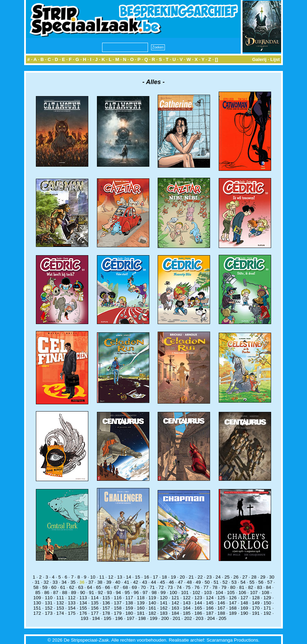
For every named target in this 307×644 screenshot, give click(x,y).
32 (46, 582)
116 (118, 598)
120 (164, 598)
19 (173, 577)
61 (63, 587)
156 (95, 608)
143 (187, 603)
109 (37, 598)
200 (165, 618)
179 (118, 613)
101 (185, 593)
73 (170, 587)
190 (244, 613)
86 (47, 593)
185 (187, 613)
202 (188, 618)
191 (256, 613)
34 (64, 582)
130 (37, 603)
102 (196, 593)
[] (216, 59)
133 (72, 603)
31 (37, 582)
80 (233, 587)
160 (141, 608)
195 (107, 618)
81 (242, 587)
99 (163, 593)
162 (164, 608)
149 (256, 603)
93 (110, 593)
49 (198, 582)
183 (164, 613)
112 (72, 598)
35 (73, 582)
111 (60, 598)
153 (60, 608)
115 (106, 598)
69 (134, 587)
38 (100, 582)
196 (119, 618)
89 (74, 593)
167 (221, 608)
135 (95, 603)
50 (207, 582)
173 (49, 613)
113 (83, 598)
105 (231, 593)
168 (233, 608)
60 (54, 587)
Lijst (275, 59)
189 (233, 613)
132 (60, 603)
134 (83, 603)
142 (175, 603)
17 (155, 577)
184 (175, 613)
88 (65, 593)
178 (106, 613)
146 (221, 603)
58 (36, 587)
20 (182, 577)
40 (118, 582)
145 (210, 603)
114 (95, 598)
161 (152, 608)
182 (152, 613)
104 (219, 593)
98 (154, 593)
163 (175, 608)
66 (107, 587)
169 (244, 608)
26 (236, 577)
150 (267, 603)
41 (127, 582)
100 (173, 593)
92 (101, 593)
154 (72, 608)
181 (141, 613)
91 (92, 593)
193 (85, 618)
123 (198, 598)
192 (267, 613)
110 (49, 598)
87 (56, 593)
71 (152, 587)
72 (161, 587)
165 (198, 608)
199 (153, 618)
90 (83, 593)
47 (180, 582)
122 (187, 598)
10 (93, 577)
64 (90, 587)
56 (261, 582)
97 (145, 593)
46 (171, 582)
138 (129, 603)
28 (254, 577)
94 (118, 593)
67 (116, 587)
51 (216, 582)
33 (55, 582)
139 (141, 603)
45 (163, 582)
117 (129, 598)
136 (106, 603)
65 (98, 587)
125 (221, 598)
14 (128, 577)
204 (211, 618)
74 (179, 587)
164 (187, 608)
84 (269, 587)
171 (267, 608)
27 (245, 577)
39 (109, 582)
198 (142, 618)
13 (120, 577)
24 (218, 577)
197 (130, 618)
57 (270, 582)
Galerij (259, 59)
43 (145, 582)
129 (267, 598)
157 (106, 608)
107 (254, 593)
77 (206, 587)
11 (102, 577)
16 (146, 577)
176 (83, 613)
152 (49, 608)
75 (188, 587)
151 (37, 608)
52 (225, 582)
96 (136, 593)
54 (243, 582)
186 (198, 613)
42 (136, 582)
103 (208, 593)
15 (137, 577)
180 (129, 613)
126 (233, 598)
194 (96, 618)
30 (272, 577)
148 (244, 603)
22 (200, 577)
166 (210, 608)
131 (49, 603)
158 (118, 608)
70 (143, 587)
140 (152, 603)
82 (251, 587)
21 (191, 577)
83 (260, 587)
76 (197, 587)
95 (127, 593)
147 (233, 603)
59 (45, 587)
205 (222, 618)
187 (210, 613)
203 (199, 618)
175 (72, 613)
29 (263, 577)
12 (111, 577)
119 (152, 598)
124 (210, 598)
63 (81, 587)
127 (244, 598)
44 (154, 582)
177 (95, 613)
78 (215, 587)
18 (164, 577)
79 (224, 587)
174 (60, 613)
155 (83, 608)
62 (72, 587)
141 (164, 603)
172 (37, 613)
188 (221, 613)
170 (256, 608)
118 (141, 598)
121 (175, 598)
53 (234, 582)
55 (252, 582)
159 (129, 608)
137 (118, 603)
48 (189, 582)
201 (177, 618)
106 (242, 593)
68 (125, 587)
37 (91, 582)
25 (227, 577)
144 (198, 603)
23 (209, 577)
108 (265, 593)
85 (38, 593)
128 (256, 598)
